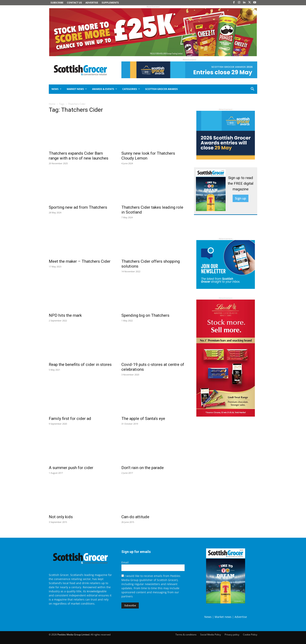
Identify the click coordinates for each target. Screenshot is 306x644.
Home (52, 104)
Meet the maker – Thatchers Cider (80, 261)
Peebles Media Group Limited (73, 635)
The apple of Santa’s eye (143, 419)
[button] (238, 89)
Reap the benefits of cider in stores (80, 365)
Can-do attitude (135, 517)
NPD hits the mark (65, 315)
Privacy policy (232, 635)
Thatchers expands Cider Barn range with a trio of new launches (79, 156)
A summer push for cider (71, 468)
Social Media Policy (211, 635)
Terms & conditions (186, 635)
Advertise (241, 617)
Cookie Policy (250, 635)
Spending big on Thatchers (145, 315)
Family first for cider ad (70, 419)
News (208, 617)
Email (125, 562)
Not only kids (61, 517)
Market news (223, 617)
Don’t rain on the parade (143, 468)
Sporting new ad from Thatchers (78, 207)
